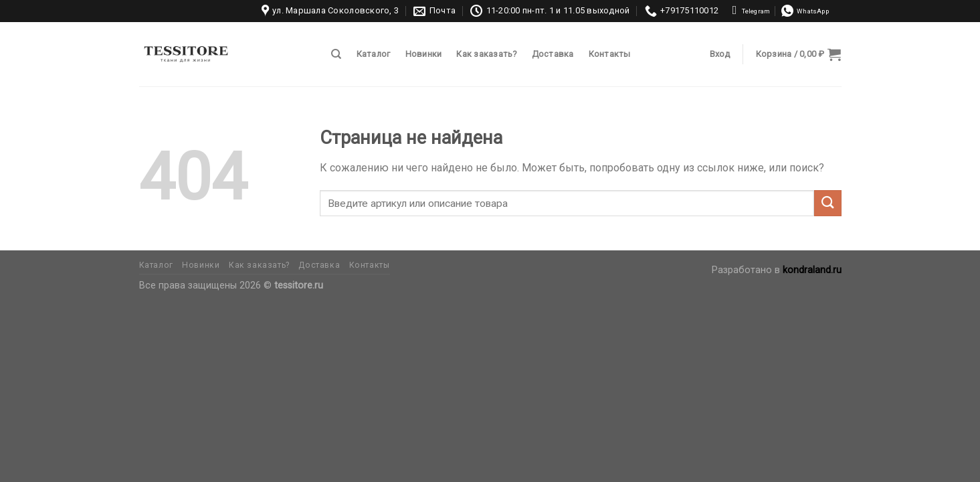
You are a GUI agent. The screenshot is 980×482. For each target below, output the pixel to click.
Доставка (553, 54)
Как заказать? (486, 54)
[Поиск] (336, 54)
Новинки (424, 54)
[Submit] (827, 203)
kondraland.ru (812, 270)
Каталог (374, 54)
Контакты (610, 54)
